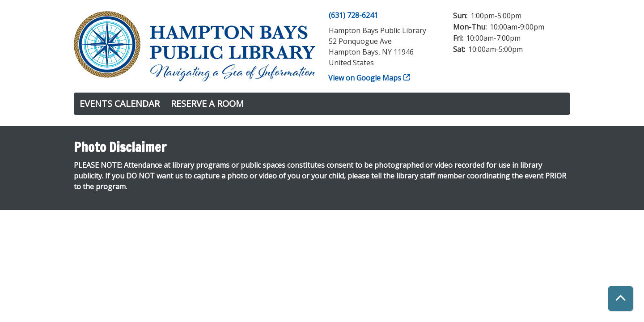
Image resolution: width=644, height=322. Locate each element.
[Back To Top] (621, 299)
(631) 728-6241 (353, 15)
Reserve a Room (207, 104)
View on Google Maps (365, 78)
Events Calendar (120, 104)
